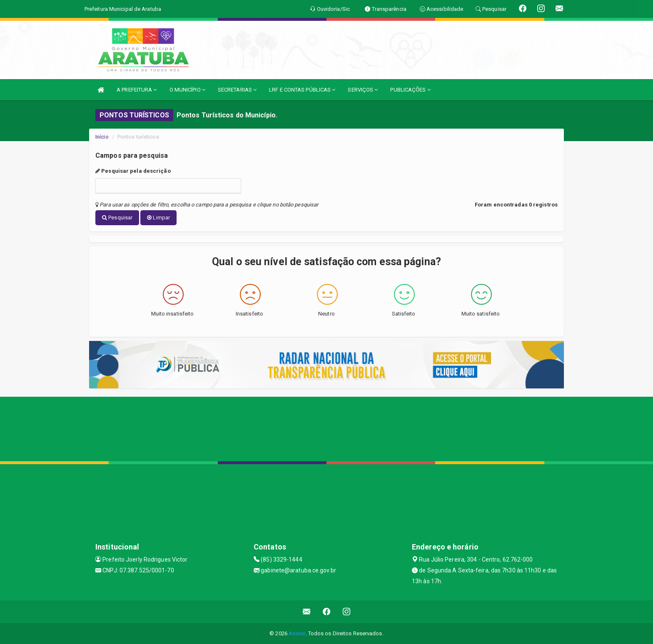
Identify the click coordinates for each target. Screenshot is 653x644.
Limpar (158, 218)
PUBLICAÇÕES (410, 90)
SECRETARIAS (237, 90)
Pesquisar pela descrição (133, 171)
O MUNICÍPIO (187, 90)
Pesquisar (117, 218)
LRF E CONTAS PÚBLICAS (302, 90)
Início (102, 137)
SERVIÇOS (363, 90)
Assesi (297, 633)
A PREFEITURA (137, 90)
